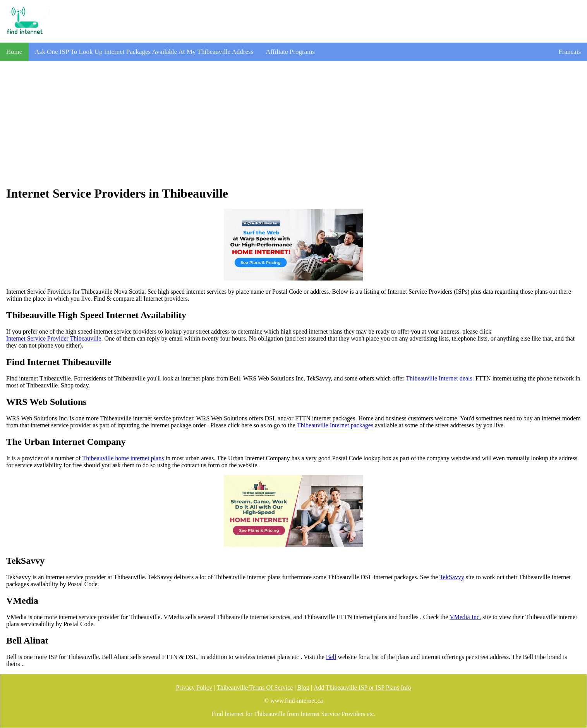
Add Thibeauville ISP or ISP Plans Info (362, 688)
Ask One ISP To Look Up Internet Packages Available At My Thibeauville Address (144, 52)
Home (14, 52)
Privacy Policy (194, 688)
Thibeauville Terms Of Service (255, 688)
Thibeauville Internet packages (335, 425)
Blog (303, 688)
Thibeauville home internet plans (123, 458)
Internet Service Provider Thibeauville (54, 338)
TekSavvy (452, 577)
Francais (570, 52)
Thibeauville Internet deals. (440, 378)
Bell (331, 657)
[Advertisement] (293, 124)
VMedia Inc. (465, 617)
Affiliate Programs (290, 52)
